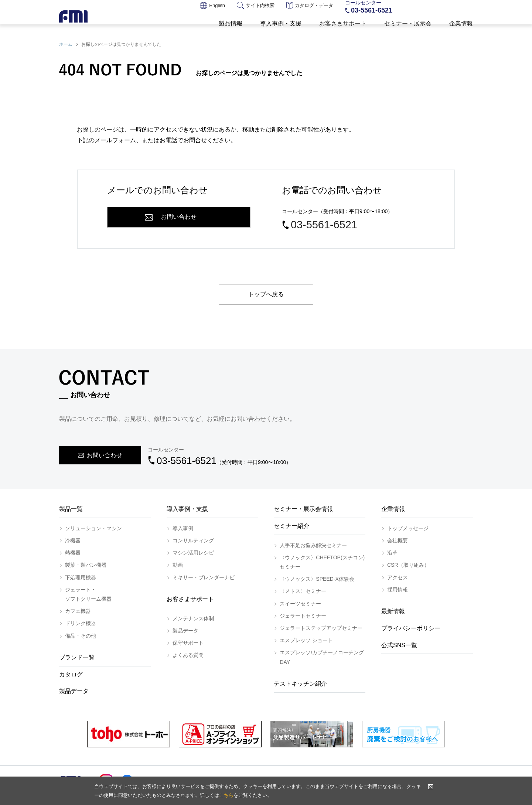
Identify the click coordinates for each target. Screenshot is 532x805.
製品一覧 (71, 509)
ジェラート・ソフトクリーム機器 (88, 594)
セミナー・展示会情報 (303, 509)
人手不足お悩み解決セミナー (313, 545)
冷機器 (73, 540)
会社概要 (398, 540)
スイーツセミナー (300, 604)
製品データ (74, 691)
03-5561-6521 (372, 11)
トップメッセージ (408, 528)
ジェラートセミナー (303, 616)
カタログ (71, 674)
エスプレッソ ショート (306, 640)
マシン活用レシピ (193, 553)
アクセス (398, 577)
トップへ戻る (266, 294)
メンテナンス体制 (193, 618)
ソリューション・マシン (93, 528)
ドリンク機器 (81, 623)
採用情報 (398, 590)
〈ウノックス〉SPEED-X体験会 (317, 579)
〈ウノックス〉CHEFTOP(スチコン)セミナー (322, 562)
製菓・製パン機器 (86, 565)
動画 (178, 565)
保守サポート (188, 643)
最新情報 (393, 611)
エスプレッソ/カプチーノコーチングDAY (322, 657)
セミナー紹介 (291, 526)
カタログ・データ (310, 6)
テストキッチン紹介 (300, 684)
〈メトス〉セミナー (303, 591)
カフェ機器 (78, 611)
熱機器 (73, 553)
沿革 (392, 553)
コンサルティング (193, 540)
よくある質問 (188, 655)
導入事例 (183, 528)
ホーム (66, 44)
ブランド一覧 (77, 657)
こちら (226, 795)
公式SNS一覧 (399, 645)
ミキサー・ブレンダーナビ (204, 577)
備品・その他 (81, 636)
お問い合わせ (446, 7)
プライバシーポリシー (411, 628)
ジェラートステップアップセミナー (321, 628)
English (212, 6)
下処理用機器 (81, 577)
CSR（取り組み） (408, 565)
